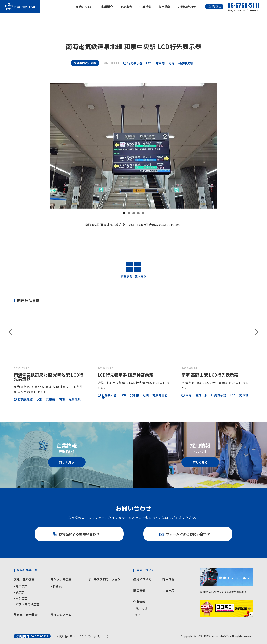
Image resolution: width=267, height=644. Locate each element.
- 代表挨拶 (140, 609)
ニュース (168, 590)
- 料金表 (56, 586)
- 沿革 (137, 615)
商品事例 (126, 7)
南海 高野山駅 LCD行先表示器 (210, 375)
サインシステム (61, 615)
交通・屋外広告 (24, 579)
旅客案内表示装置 (26, 615)
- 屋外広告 (21, 598)
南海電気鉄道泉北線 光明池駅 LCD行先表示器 (49, 377)
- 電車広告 (21, 586)
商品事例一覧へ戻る (133, 270)
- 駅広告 (19, 592)
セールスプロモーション (104, 579)
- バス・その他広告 (27, 604)
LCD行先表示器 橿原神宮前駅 (126, 375)
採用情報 (165, 7)
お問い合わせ (187, 7)
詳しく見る (67, 462)
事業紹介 (107, 7)
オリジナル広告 (61, 579)
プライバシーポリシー (91, 636)
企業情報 (145, 7)
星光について (85, 7)
